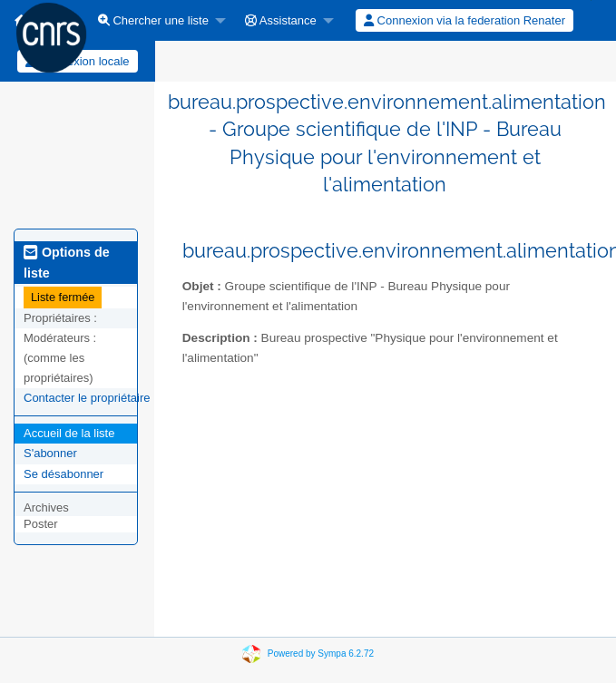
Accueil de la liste (69, 433)
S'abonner (50, 453)
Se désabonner (64, 474)
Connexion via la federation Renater (464, 20)
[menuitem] (157, 20)
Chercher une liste (153, 20)
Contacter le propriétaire (87, 398)
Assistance (281, 20)
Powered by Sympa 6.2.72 (321, 654)
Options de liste (67, 262)
